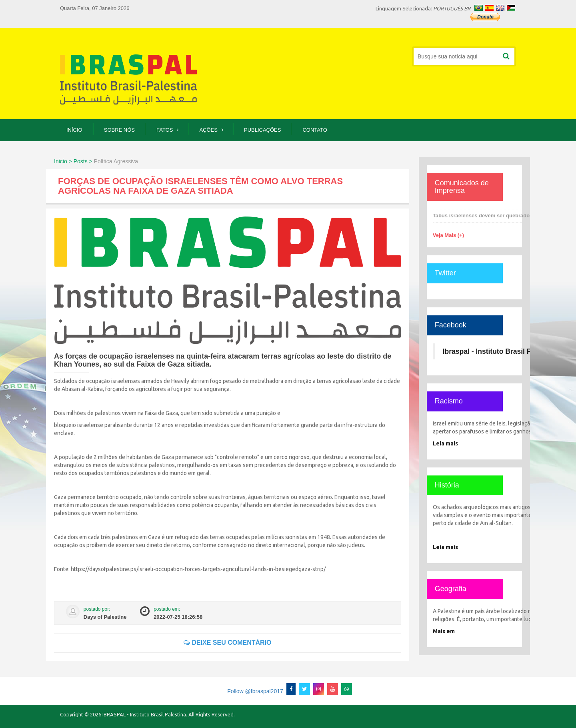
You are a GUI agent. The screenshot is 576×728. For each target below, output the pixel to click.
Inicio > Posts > (73, 161)
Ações (208, 130)
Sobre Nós (119, 130)
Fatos (165, 130)
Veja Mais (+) (448, 235)
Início (74, 130)
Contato (315, 130)
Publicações (262, 130)
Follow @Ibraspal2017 (255, 691)
